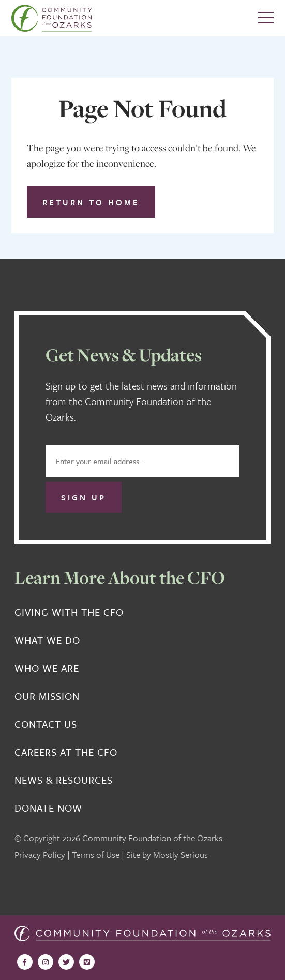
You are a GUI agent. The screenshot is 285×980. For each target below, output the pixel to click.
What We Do (47, 640)
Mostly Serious (181, 854)
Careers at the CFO (66, 752)
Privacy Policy (40, 854)
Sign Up (84, 497)
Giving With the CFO (69, 612)
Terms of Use (96, 854)
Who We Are (47, 668)
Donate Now (48, 808)
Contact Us (46, 724)
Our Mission (47, 696)
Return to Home (91, 202)
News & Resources (64, 780)
